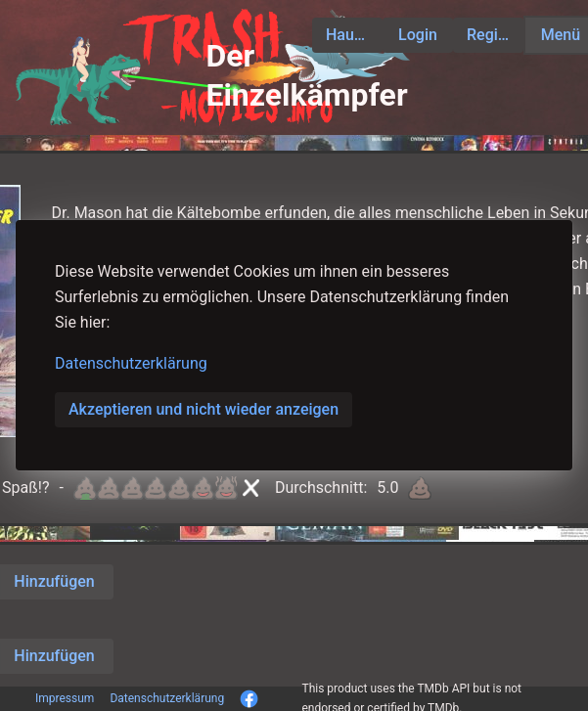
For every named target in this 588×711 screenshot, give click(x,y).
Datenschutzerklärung (131, 363)
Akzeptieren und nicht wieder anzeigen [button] (204, 409)
